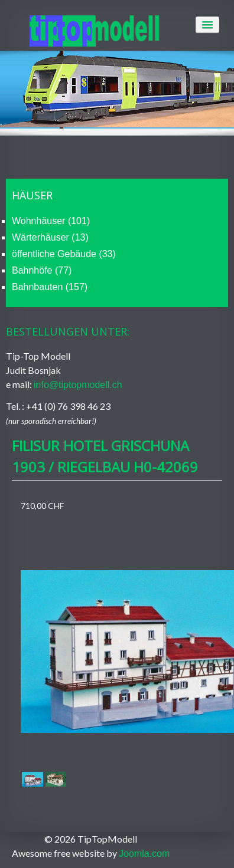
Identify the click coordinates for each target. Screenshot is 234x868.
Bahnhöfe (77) (42, 270)
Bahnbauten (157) (50, 287)
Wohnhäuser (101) (51, 221)
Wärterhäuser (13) (50, 237)
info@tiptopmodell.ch (78, 385)
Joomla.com (144, 854)
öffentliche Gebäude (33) (64, 254)
